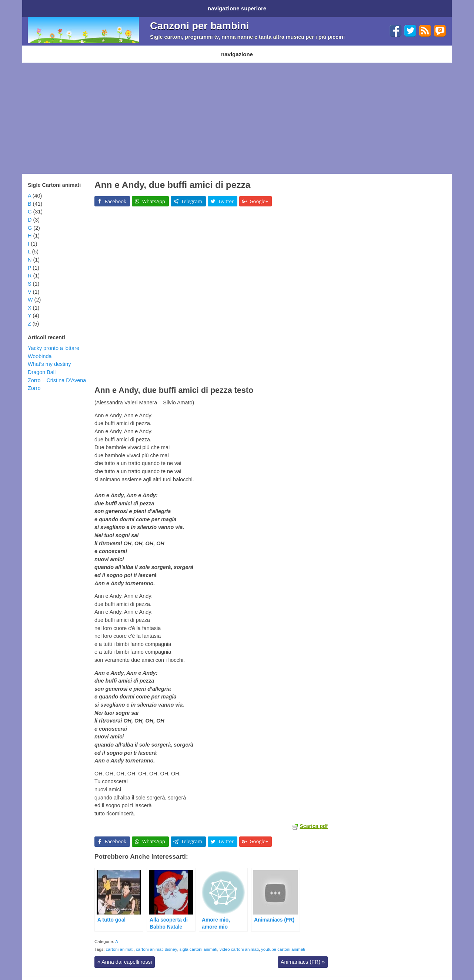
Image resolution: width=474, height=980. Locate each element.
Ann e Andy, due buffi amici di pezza (172, 177)
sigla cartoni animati (198, 942)
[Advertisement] (237, 111)
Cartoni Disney (88, 49)
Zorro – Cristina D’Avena (57, 373)
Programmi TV (131, 49)
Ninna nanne (209, 49)
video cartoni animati (239, 942)
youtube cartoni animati (283, 942)
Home (36, 7)
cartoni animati (120, 942)
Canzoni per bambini (199, 23)
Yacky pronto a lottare (54, 341)
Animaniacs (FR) (303, 954)
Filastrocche (171, 49)
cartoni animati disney (156, 942)
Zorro (34, 381)
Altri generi (246, 49)
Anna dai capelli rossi (125, 954)
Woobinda (40, 349)
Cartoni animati (44, 49)
